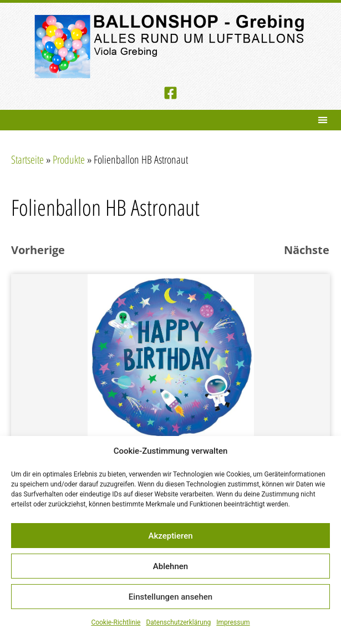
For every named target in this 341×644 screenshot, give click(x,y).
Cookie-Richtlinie (116, 622)
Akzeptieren (170, 536)
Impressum (233, 622)
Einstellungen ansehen (170, 597)
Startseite (27, 159)
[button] (322, 120)
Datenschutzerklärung (178, 622)
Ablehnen (170, 566)
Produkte (69, 159)
